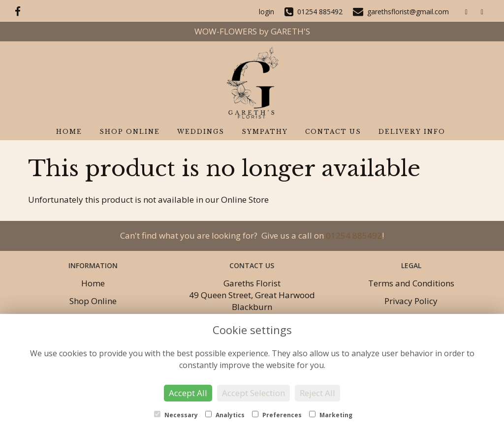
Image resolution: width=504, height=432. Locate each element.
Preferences (277, 415)
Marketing (331, 415)
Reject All (317, 393)
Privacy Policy (411, 301)
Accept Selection (253, 393)
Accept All (188, 393)
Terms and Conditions (411, 283)
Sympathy (265, 132)
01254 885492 (354, 235)
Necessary (176, 415)
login (267, 12)
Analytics (225, 415)
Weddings (201, 132)
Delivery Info (412, 132)
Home (69, 132)
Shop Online (130, 132)
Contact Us (333, 132)
